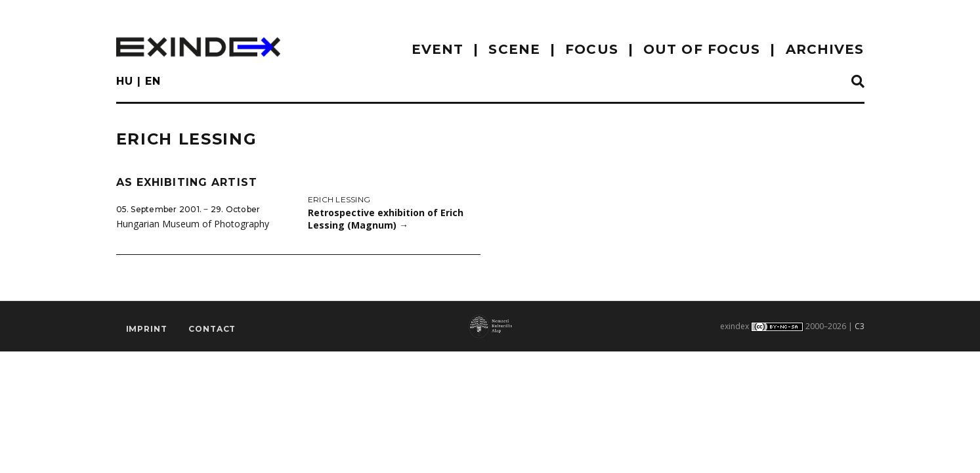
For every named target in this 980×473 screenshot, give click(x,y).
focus (592, 49)
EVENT (438, 49)
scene (514, 49)
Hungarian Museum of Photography (193, 224)
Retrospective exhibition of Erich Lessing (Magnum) (386, 219)
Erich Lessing (339, 199)
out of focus (702, 49)
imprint (147, 329)
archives (825, 49)
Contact (212, 329)
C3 (860, 326)
